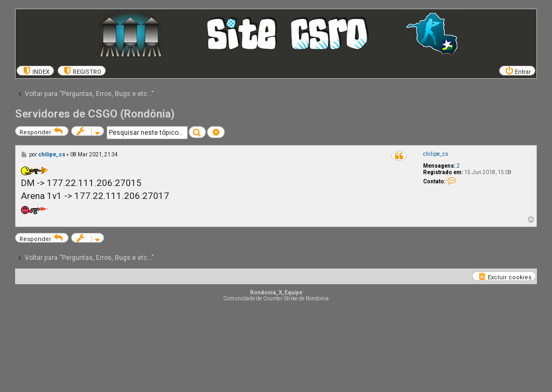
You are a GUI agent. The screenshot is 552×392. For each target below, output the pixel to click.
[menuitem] (35, 71)
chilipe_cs (436, 154)
